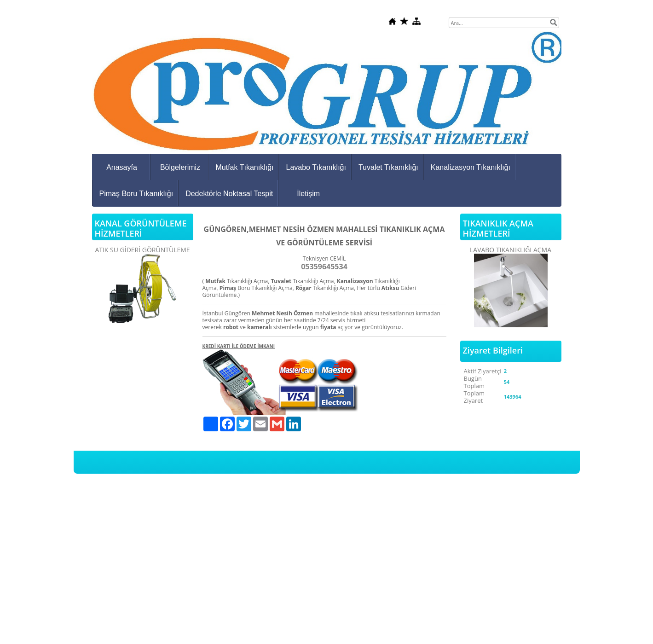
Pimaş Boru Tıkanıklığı (136, 194)
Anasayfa (122, 167)
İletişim (308, 194)
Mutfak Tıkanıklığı (245, 167)
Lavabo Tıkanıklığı (316, 167)
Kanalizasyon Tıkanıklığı (471, 167)
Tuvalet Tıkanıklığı (388, 167)
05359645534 (324, 267)
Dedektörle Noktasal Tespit (229, 194)
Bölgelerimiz (180, 167)
